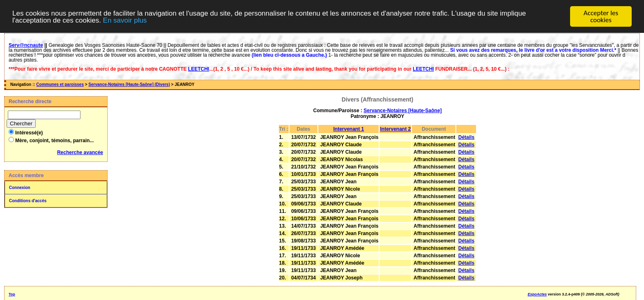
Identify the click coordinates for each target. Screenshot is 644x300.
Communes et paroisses (60, 84)
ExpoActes (537, 294)
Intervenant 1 (349, 129)
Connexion (20, 188)
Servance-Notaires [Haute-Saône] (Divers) (129, 84)
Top (12, 294)
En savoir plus (125, 20)
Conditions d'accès (28, 201)
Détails (466, 137)
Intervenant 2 (395, 129)
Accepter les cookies (601, 16)
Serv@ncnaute (26, 45)
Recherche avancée (80, 152)
